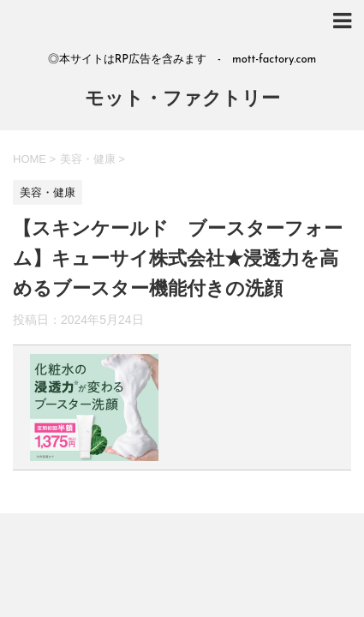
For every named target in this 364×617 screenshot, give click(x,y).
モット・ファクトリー (182, 100)
